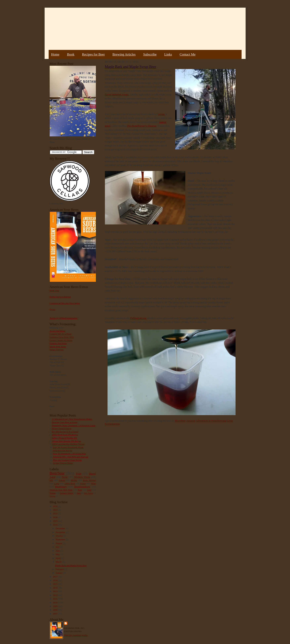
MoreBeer (180, 421)
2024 (56, 506)
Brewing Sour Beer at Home (65, 422)
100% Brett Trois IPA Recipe (65, 435)
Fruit (79, 474)
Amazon (191, 421)
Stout (65, 477)
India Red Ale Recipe (63, 451)
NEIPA (74, 480)
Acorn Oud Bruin (57, 331)
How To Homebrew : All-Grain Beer (69, 454)
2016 (56, 580)
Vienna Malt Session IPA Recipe (66, 441)
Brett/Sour (57, 473)
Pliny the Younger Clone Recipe (67, 460)
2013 (56, 591)
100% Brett (70, 484)
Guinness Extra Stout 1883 (62, 337)
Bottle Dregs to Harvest (60, 297)
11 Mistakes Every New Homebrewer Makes (72, 419)
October (60, 536)
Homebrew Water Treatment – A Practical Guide (74, 425)
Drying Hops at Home (63, 463)
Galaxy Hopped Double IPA (65, 438)
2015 (56, 584)
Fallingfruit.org (138, 318)
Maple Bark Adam (58, 347)
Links (168, 54)
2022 (56, 513)
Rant (80, 490)
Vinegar (52, 496)
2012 (56, 595)
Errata (52, 309)
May (58, 554)
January (59, 573)
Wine (93, 484)
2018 (56, 525)
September (61, 539)
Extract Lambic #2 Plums (61, 340)
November (61, 532)
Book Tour (54, 290)
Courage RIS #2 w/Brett (60, 334)
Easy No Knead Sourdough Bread (68, 447)
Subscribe (150, 54)
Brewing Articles (124, 54)
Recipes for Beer (93, 54)
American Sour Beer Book (61, 490)
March (59, 562)
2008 (56, 610)
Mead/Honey (61, 487)
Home (55, 54)
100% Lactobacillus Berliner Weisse (68, 444)
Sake (79, 493)
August (59, 543)
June (58, 551)
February (60, 569)
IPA (51, 480)
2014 (56, 588)
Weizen (53, 493)
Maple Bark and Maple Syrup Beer (71, 565)
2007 (56, 614)
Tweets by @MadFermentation (64, 318)
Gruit (89, 490)
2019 (56, 521)
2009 (56, 606)
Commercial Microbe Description (65, 303)
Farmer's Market (67, 493)
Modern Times (82, 477)
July (58, 547)
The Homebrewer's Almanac (142, 126)
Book (71, 54)
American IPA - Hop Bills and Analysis (71, 457)
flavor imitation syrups (117, 94)
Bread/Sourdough (82, 487)
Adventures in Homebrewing (211, 421)
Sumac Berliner (57, 350)
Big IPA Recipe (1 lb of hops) (65, 432)
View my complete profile (76, 635)
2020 (56, 517)
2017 (56, 577)
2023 (56, 510)
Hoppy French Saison (62, 428)
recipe (161, 114)
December (61, 528)
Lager (57, 484)
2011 (56, 599)
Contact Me (188, 54)
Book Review (89, 480)
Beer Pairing (89, 493)
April (58, 558)
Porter (83, 484)
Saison (62, 480)
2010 (56, 603)
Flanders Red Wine (58, 343)
